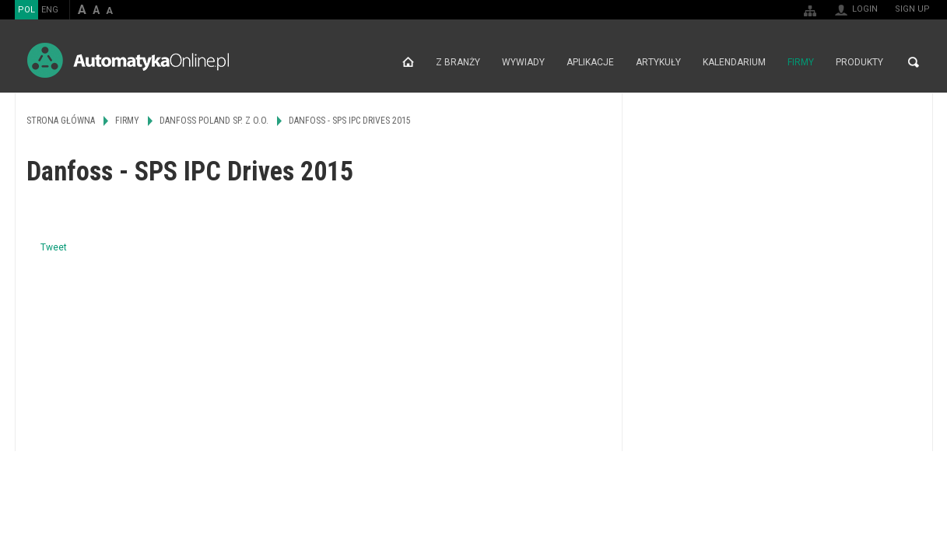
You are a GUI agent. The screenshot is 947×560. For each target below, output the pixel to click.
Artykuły (658, 62)
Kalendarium (734, 62)
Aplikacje (590, 62)
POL (26, 10)
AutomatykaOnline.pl (128, 60)
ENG (50, 10)
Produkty (859, 62)
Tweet (54, 247)
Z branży (458, 62)
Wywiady (523, 62)
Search (914, 62)
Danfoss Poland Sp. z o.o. (214, 121)
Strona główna (408, 62)
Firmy (801, 62)
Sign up (912, 9)
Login (865, 9)
